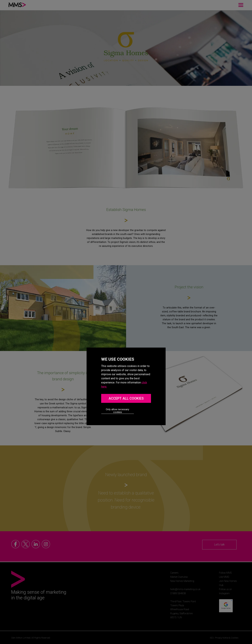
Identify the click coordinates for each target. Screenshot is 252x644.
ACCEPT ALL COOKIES (126, 398)
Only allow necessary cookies (117, 411)
